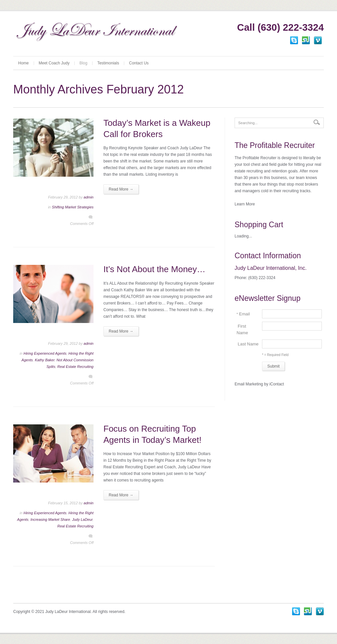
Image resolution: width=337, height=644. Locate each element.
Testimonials (108, 63)
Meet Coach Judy (54, 63)
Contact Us (139, 63)
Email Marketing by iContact (259, 384)
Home (23, 63)
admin (89, 197)
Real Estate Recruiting (75, 367)
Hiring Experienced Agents (45, 353)
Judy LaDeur (82, 519)
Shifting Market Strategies (73, 207)
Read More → (121, 189)
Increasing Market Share (50, 519)
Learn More (245, 204)
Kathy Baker (44, 360)
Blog (83, 63)
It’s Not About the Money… (154, 269)
